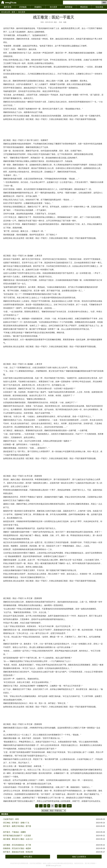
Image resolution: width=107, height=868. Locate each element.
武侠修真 (23, 7)
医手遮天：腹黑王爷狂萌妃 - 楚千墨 (17, 826)
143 (69, 806)
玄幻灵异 (53, 7)
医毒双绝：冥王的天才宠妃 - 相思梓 (17, 848)
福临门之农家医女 (79, 857)
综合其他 (99, 7)
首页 (13, 12)
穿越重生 (38, 7)
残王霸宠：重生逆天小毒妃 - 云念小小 (18, 839)
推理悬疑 (69, 7)
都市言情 (8, 7)
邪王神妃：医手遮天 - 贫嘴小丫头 (16, 823)
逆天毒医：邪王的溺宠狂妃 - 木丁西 (17, 845)
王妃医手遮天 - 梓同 (11, 819)
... (41, 806)
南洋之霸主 (28, 857)
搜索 (104, 2)
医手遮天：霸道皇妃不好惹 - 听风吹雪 (18, 852)
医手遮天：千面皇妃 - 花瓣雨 (14, 832)
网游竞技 (84, 7)
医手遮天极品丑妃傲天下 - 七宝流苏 (17, 836)
